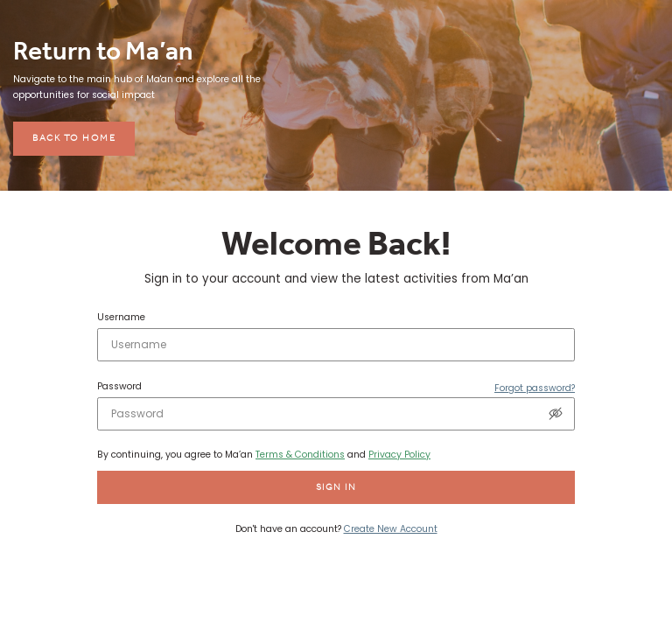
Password (119, 387)
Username (121, 318)
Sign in (336, 487)
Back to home (74, 138)
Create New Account (391, 529)
